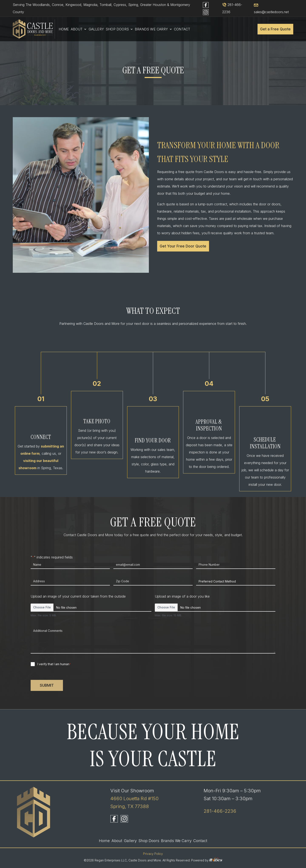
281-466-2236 (220, 811)
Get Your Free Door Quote (183, 246)
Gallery (96, 29)
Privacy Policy (153, 854)
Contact (182, 29)
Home (64, 29)
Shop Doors (117, 29)
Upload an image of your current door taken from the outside (78, 596)
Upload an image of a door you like (182, 596)
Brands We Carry (151, 29)
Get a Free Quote (275, 29)
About (77, 29)
